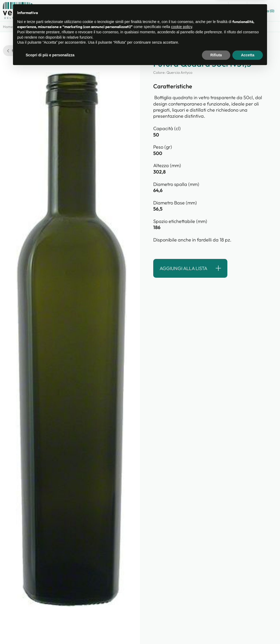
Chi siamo (169, 11)
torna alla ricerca (26, 51)
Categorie (30, 27)
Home (8, 27)
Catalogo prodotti (134, 11)
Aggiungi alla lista (183, 268)
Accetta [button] (248, 629)
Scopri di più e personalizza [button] (50, 629)
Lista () (263, 10)
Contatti (194, 11)
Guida (216, 11)
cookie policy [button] (182, 601)
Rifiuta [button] (216, 629)
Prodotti (53, 27)
